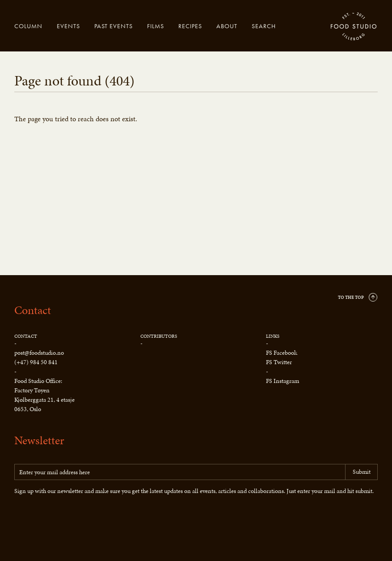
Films (156, 26)
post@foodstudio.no (39, 353)
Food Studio (354, 27)
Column (28, 26)
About (227, 26)
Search (264, 26)
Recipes (190, 26)
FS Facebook (282, 353)
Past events (114, 26)
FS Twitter (279, 362)
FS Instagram (282, 381)
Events (68, 26)
